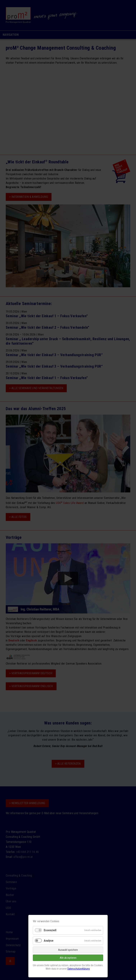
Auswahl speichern (68, 950)
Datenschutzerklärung (79, 969)
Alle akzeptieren (68, 958)
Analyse (49, 941)
